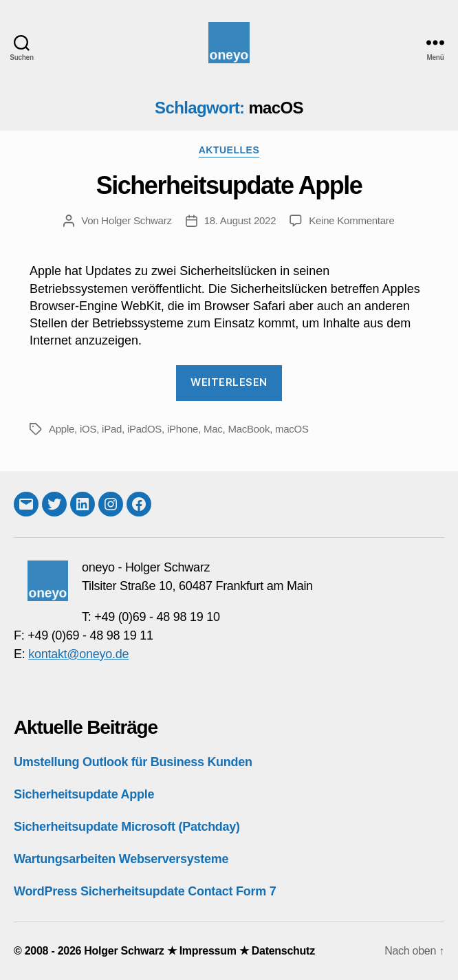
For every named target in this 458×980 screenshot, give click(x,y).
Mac (213, 429)
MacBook (249, 429)
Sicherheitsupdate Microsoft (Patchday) (127, 827)
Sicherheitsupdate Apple (229, 185)
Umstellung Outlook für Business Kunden (133, 762)
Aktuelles (229, 150)
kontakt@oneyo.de (78, 654)
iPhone (183, 429)
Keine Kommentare (351, 220)
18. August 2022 (240, 220)
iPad (112, 429)
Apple (62, 429)
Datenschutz (283, 951)
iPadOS (144, 429)
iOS (88, 429)
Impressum (208, 951)
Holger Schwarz (136, 220)
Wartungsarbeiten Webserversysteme (121, 859)
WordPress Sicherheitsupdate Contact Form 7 (145, 891)
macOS (292, 429)
